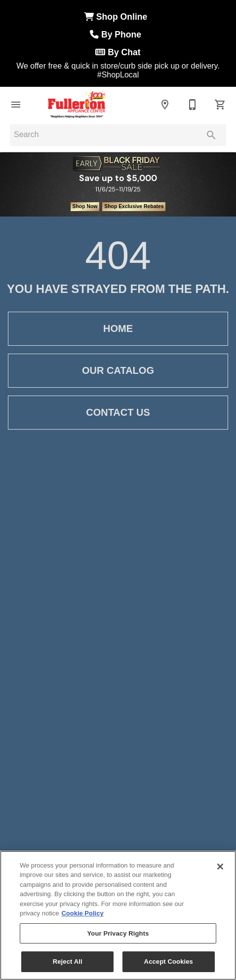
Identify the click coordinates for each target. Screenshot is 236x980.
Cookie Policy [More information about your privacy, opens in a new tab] (82, 913)
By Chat (118, 52)
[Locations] (165, 105)
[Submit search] (211, 135)
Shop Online (118, 17)
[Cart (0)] (220, 105)
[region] (118, 915)
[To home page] (77, 105)
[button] (16, 105)
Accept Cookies (169, 962)
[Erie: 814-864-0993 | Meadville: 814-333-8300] (193, 105)
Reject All (68, 962)
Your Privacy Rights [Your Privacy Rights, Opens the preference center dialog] (118, 933)
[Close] (220, 867)
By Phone (118, 35)
